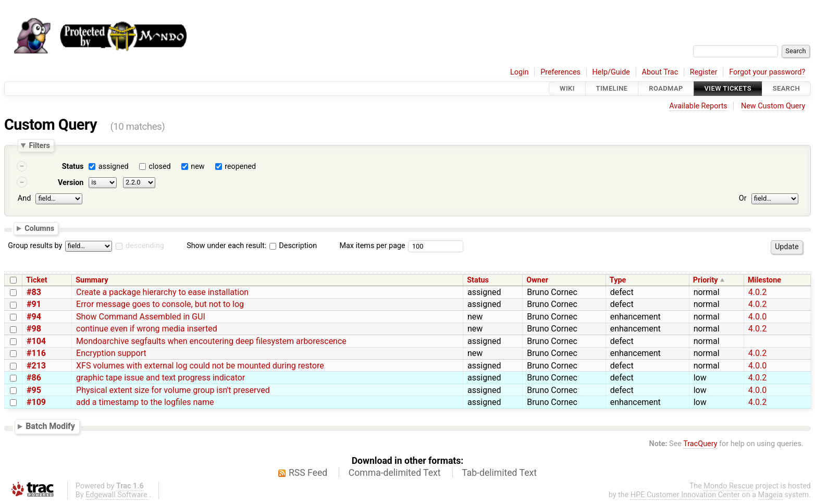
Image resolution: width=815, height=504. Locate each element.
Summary (92, 280)
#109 (36, 402)
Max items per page (372, 246)
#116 (36, 353)
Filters (39, 145)
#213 (36, 366)
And (24, 198)
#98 (34, 329)
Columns (39, 228)
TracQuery (700, 444)
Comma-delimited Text (395, 473)
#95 (34, 390)
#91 (34, 304)
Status (73, 167)
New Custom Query (773, 106)
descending (145, 246)
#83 (34, 292)
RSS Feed (308, 473)
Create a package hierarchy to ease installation (162, 292)
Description (293, 246)
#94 (34, 317)
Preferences (560, 72)
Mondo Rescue (728, 486)
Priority (706, 280)
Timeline (612, 88)
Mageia (770, 495)
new (197, 167)
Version (71, 183)
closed (159, 167)
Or (743, 198)
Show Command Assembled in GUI (141, 317)
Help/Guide (611, 72)
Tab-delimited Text (499, 473)
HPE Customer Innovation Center (685, 495)
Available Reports (698, 106)
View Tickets (728, 88)
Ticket (36, 280)
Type (618, 280)
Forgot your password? (767, 72)
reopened (240, 167)
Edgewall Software (116, 495)
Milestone (764, 280)
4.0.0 (757, 317)
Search (786, 88)
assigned (114, 167)
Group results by (35, 246)
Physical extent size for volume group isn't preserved (173, 390)
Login (520, 72)
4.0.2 (757, 292)
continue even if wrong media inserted (147, 329)
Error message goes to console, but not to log (160, 304)
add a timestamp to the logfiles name (145, 402)
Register (704, 72)
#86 (34, 378)
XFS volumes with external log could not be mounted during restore (200, 366)
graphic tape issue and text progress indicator (160, 378)
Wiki (567, 88)
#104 (36, 341)
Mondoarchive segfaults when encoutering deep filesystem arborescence (211, 341)
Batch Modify (50, 426)
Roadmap (666, 88)
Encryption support (111, 353)
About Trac (660, 72)
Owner (537, 280)
